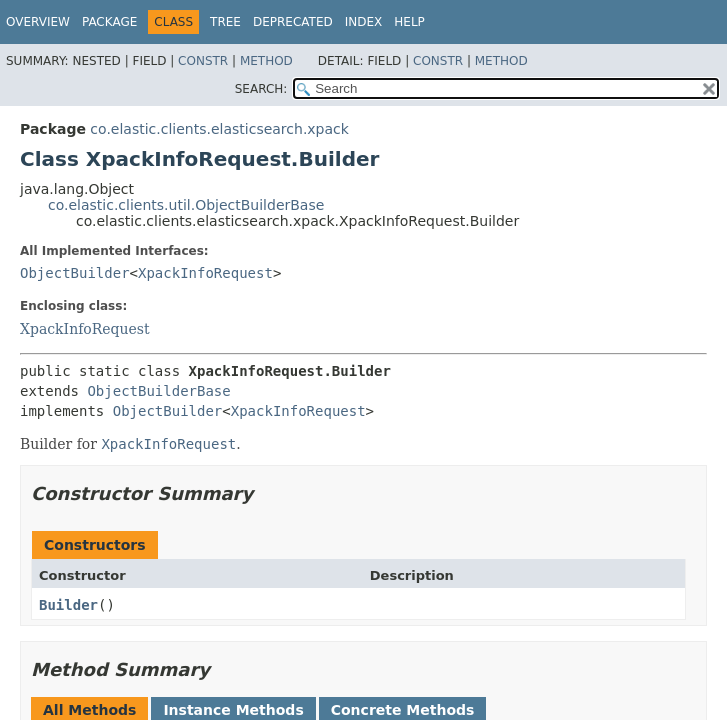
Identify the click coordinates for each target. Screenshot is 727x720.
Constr (203, 61)
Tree (225, 22)
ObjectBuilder (75, 273)
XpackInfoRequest (205, 273)
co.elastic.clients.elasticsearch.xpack (219, 129)
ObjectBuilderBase (158, 391)
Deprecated (293, 22)
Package (109, 22)
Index (364, 22)
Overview (38, 22)
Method (266, 61)
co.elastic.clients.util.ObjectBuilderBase (186, 205)
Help (409, 22)
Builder (68, 605)
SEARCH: (261, 89)
